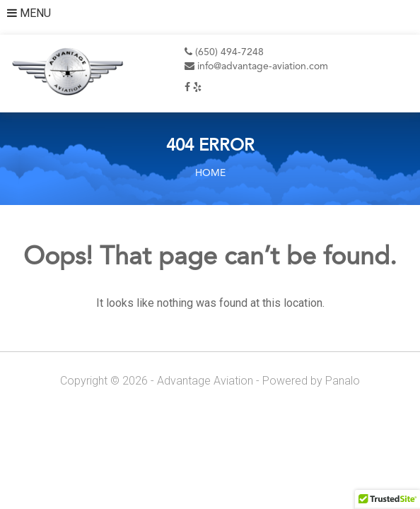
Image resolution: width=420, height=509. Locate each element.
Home (210, 173)
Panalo (343, 381)
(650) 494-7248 (224, 52)
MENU (29, 13)
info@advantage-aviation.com (256, 66)
